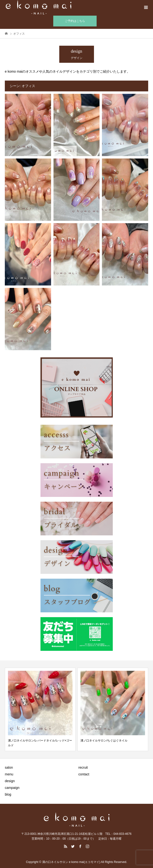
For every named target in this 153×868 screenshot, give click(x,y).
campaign (12, 788)
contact (84, 774)
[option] (40, 709)
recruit (83, 767)
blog (8, 794)
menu (9, 774)
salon (9, 767)
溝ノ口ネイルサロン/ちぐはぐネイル (104, 741)
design (10, 781)
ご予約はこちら (75, 21)
